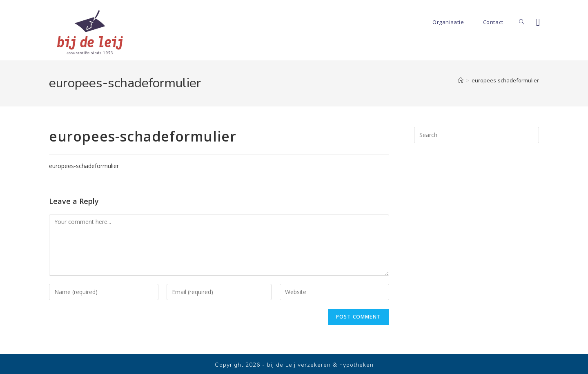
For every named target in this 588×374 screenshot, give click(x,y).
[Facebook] (538, 22)
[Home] (461, 80)
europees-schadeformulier (505, 80)
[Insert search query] (477, 135)
